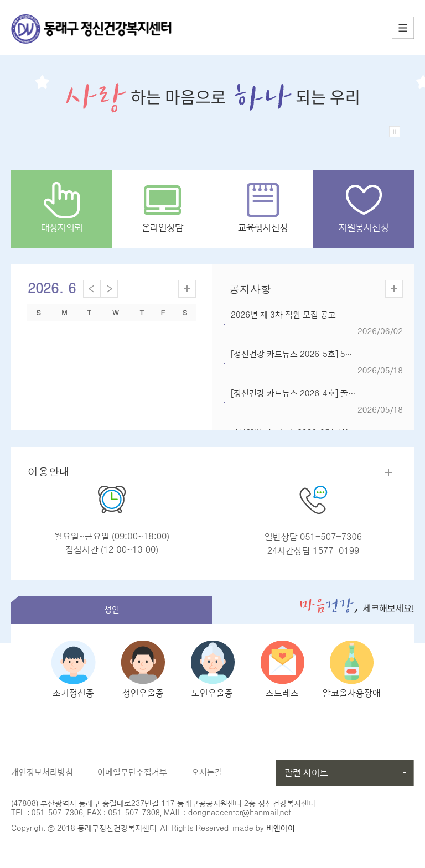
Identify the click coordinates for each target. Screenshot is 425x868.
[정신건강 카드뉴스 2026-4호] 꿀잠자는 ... (305, 394)
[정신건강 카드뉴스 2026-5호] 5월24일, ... (306, 354)
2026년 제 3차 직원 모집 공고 (283, 315)
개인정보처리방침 (42, 779)
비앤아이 (281, 835)
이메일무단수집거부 (132, 779)
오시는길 (207, 779)
